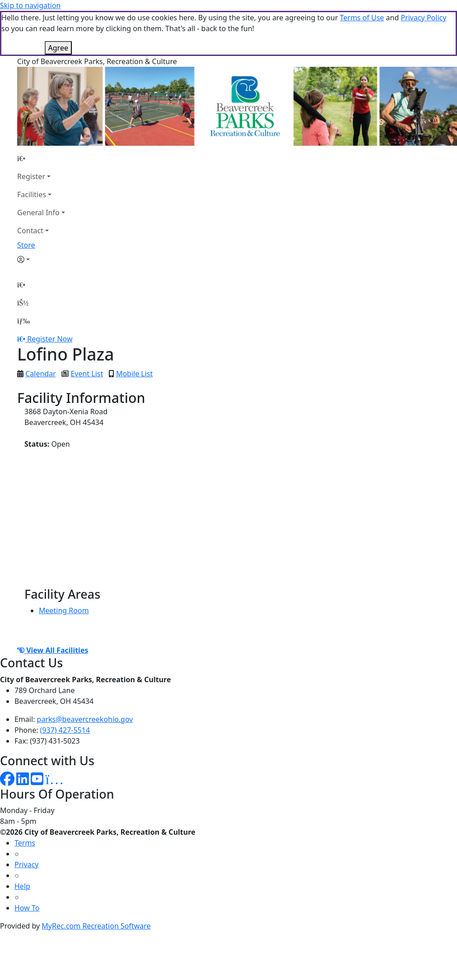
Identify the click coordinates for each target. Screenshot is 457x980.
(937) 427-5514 (65, 730)
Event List (87, 374)
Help (22, 886)
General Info (38, 213)
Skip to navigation (30, 5)
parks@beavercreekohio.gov (85, 719)
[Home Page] (41, 158)
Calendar (41, 374)
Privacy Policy (423, 18)
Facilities (32, 194)
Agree (58, 48)
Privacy (26, 864)
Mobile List (134, 374)
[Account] (41, 259)
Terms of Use (362, 18)
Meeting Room (64, 610)
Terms (25, 843)
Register (31, 176)
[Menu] (23, 321)
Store (26, 245)
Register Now (50, 339)
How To (27, 908)
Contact (30, 231)
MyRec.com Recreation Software (96, 926)
